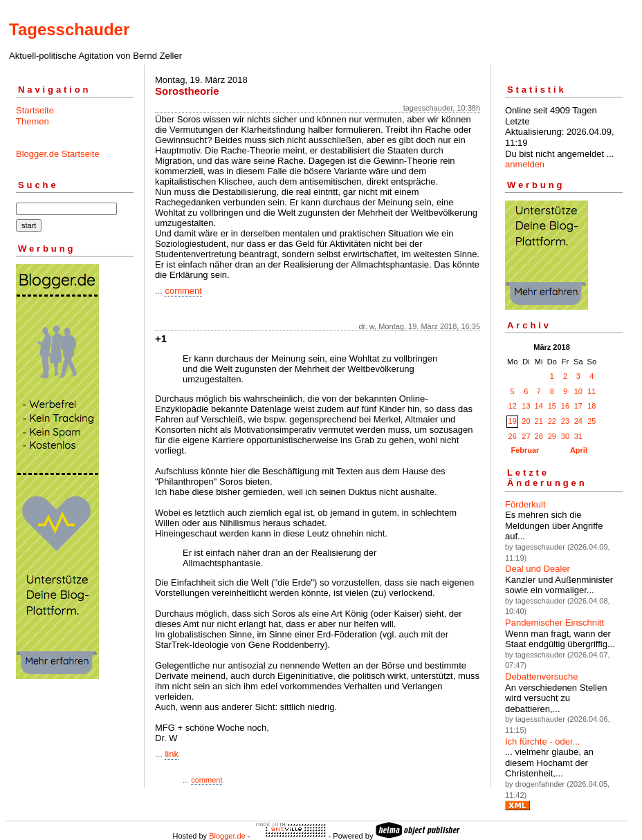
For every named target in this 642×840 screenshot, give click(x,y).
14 (539, 406)
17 (578, 406)
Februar (525, 450)
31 (578, 436)
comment (183, 291)
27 (526, 436)
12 (513, 406)
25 (591, 421)
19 (513, 421)
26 (513, 436)
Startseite (35, 110)
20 (526, 421)
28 (539, 436)
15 (552, 406)
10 (578, 391)
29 (552, 436)
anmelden (525, 164)
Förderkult (525, 504)
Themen (33, 121)
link (172, 754)
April (579, 450)
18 (591, 406)
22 (552, 421)
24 (578, 421)
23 (565, 421)
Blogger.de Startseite (58, 154)
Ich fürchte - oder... (542, 741)
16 (565, 406)
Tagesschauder (69, 29)
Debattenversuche (542, 676)
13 (526, 406)
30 (565, 436)
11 (591, 391)
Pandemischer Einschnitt (554, 623)
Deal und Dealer (538, 569)
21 (539, 421)
